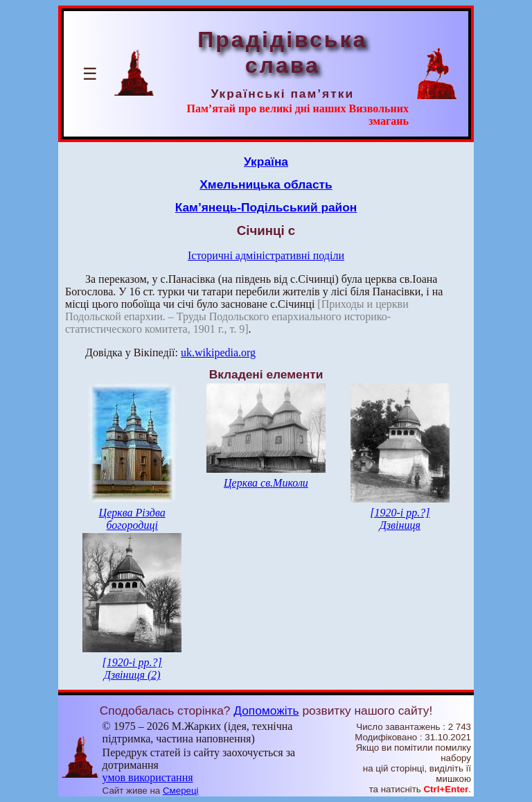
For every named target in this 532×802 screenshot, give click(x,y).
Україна (266, 162)
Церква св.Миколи (266, 483)
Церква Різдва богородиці (132, 519)
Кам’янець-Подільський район (266, 207)
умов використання (148, 777)
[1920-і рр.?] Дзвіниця (400, 519)
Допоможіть (266, 711)
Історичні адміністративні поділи (266, 255)
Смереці (181, 791)
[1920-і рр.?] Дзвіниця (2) (132, 669)
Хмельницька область (266, 184)
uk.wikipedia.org (218, 352)
